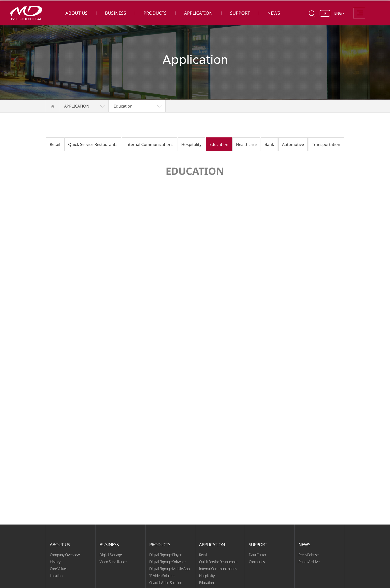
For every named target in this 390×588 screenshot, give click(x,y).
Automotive (293, 144)
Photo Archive (309, 562)
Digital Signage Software (167, 562)
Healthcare (246, 144)
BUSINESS (116, 13)
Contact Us (257, 562)
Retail (55, 144)
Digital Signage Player (165, 555)
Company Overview (65, 555)
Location (56, 576)
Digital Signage (111, 555)
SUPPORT (240, 13)
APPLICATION (198, 13)
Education (123, 106)
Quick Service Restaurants (93, 144)
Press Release (308, 555)
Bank (269, 144)
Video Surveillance (113, 562)
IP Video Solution (162, 576)
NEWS (274, 13)
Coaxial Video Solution (166, 583)
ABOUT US (76, 13)
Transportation (326, 144)
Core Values (58, 569)
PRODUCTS (155, 13)
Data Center (257, 555)
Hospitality (191, 144)
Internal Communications (149, 144)
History (55, 562)
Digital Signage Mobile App (169, 569)
